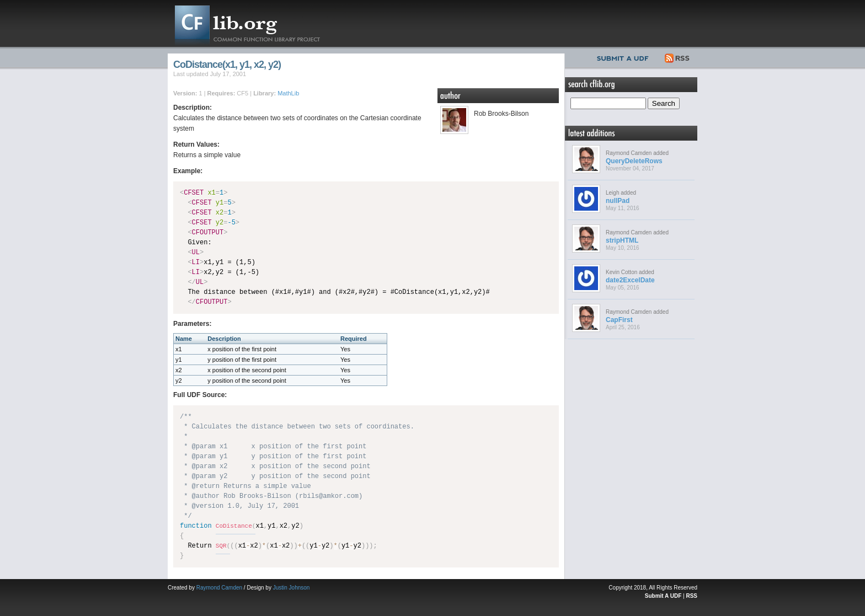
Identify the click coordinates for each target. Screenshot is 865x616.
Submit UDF (625, 57)
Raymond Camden (219, 588)
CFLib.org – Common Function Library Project (256, 23)
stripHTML (622, 240)
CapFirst (619, 320)
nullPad (618, 201)
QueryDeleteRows (634, 161)
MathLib (288, 93)
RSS (678, 57)
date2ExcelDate (630, 280)
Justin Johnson (292, 588)
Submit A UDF (663, 596)
